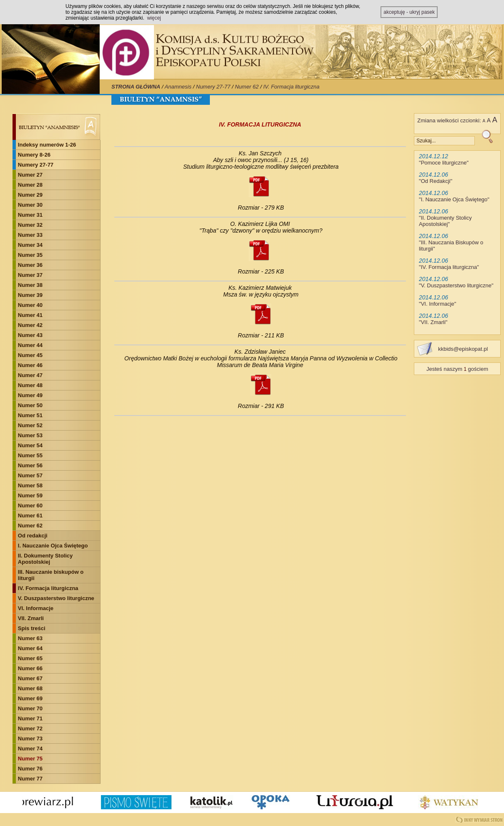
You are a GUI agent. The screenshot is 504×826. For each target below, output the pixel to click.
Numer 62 (247, 87)
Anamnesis (178, 87)
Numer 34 (30, 245)
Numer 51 (30, 415)
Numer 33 (30, 235)
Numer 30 (30, 205)
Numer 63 (30, 638)
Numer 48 (30, 385)
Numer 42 (30, 325)
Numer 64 (30, 648)
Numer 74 (30, 749)
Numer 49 (30, 395)
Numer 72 (30, 728)
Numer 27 (30, 175)
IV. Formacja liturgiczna (291, 87)
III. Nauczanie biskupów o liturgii (51, 575)
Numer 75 (30, 759)
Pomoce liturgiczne (444, 163)
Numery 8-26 (34, 155)
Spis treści (32, 628)
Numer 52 (30, 425)
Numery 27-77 (213, 87)
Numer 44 (30, 345)
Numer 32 (30, 225)
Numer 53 (30, 435)
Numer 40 (30, 305)
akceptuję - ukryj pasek (409, 12)
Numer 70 (30, 708)
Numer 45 (30, 355)
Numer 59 (30, 495)
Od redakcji (33, 536)
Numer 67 (30, 678)
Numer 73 (30, 739)
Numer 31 (30, 215)
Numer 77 (30, 779)
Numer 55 (30, 455)
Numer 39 (30, 295)
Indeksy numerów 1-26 (47, 145)
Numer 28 (30, 185)
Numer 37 (30, 275)
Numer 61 (30, 516)
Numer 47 (30, 375)
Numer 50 (30, 405)
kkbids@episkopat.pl (463, 349)
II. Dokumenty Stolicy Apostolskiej (45, 559)
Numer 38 (30, 285)
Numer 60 (30, 505)
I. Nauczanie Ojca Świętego (53, 546)
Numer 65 (30, 658)
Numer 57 (30, 475)
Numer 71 (30, 718)
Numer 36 (30, 265)
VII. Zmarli (31, 618)
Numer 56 (30, 465)
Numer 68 (30, 688)
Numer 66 (30, 668)
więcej (154, 18)
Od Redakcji (436, 181)
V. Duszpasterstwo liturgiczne (56, 598)
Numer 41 (30, 315)
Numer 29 (30, 195)
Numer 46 (30, 365)
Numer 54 (30, 445)
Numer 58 (30, 485)
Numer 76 (30, 769)
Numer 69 (30, 698)
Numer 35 (30, 255)
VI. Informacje (36, 608)
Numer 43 (30, 335)
